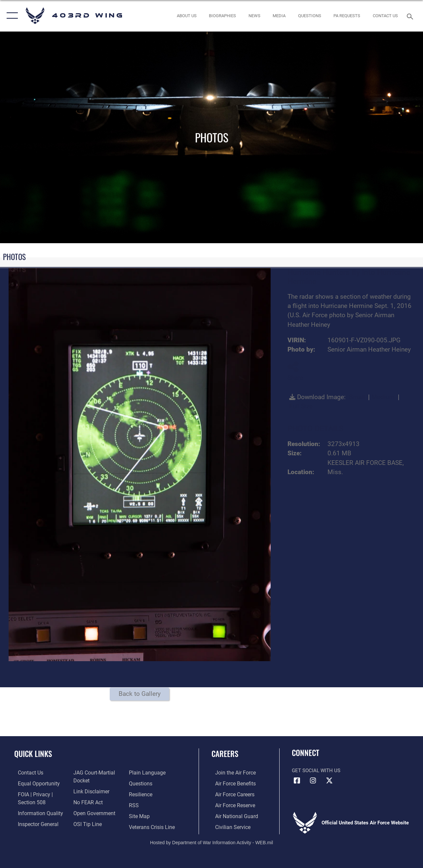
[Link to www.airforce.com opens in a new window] (231, 773)
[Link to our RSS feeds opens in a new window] (134, 804)
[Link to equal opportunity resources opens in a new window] (34, 783)
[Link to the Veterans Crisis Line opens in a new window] (152, 825)
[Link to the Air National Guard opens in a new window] (232, 815)
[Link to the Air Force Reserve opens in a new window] (231, 804)
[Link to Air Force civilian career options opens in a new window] (228, 825)
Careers (225, 754)
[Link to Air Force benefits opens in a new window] (231, 783)
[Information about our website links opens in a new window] (89, 791)
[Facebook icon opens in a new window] (297, 781)
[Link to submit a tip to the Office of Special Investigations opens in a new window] (85, 822)
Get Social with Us (316, 771)
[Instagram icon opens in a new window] (313, 781)
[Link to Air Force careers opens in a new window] (231, 794)
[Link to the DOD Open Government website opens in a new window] (92, 812)
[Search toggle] (411, 16)
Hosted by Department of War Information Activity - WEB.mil (211, 841)
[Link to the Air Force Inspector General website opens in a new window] (34, 822)
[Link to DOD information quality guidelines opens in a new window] (35, 812)
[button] (11, 16)
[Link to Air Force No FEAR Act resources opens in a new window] (86, 801)
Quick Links (33, 754)
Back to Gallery (140, 694)
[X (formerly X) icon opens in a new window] (329, 781)
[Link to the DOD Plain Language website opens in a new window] (147, 773)
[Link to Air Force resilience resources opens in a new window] (141, 794)
